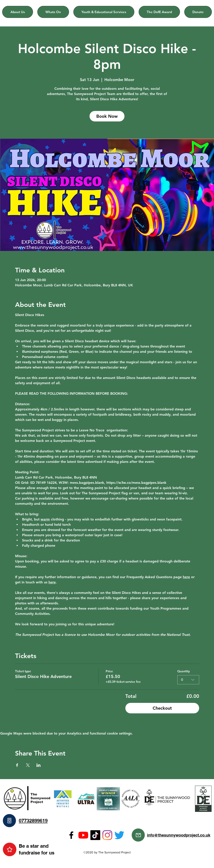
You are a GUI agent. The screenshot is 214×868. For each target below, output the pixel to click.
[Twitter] (119, 835)
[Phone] (9, 821)
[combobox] (188, 680)
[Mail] (138, 835)
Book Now (107, 116)
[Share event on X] (28, 765)
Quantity (184, 671)
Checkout (162, 708)
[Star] (10, 849)
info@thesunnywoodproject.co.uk (179, 835)
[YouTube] (83, 835)
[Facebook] (71, 835)
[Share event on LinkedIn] (39, 765)
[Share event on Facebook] (17, 765)
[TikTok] (95, 835)
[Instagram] (107, 835)
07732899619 (33, 821)
